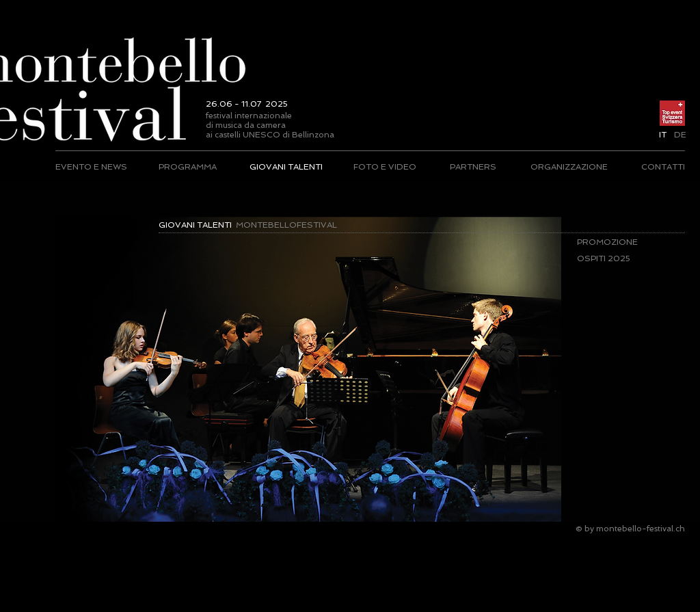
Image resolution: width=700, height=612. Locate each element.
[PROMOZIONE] (617, 242)
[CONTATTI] (663, 167)
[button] (663, 135)
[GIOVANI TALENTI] (286, 167)
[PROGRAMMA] (188, 167)
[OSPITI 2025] (617, 258)
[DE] (680, 135)
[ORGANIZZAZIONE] (569, 167)
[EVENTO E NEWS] (92, 167)
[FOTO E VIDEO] (385, 167)
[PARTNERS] (473, 167)
